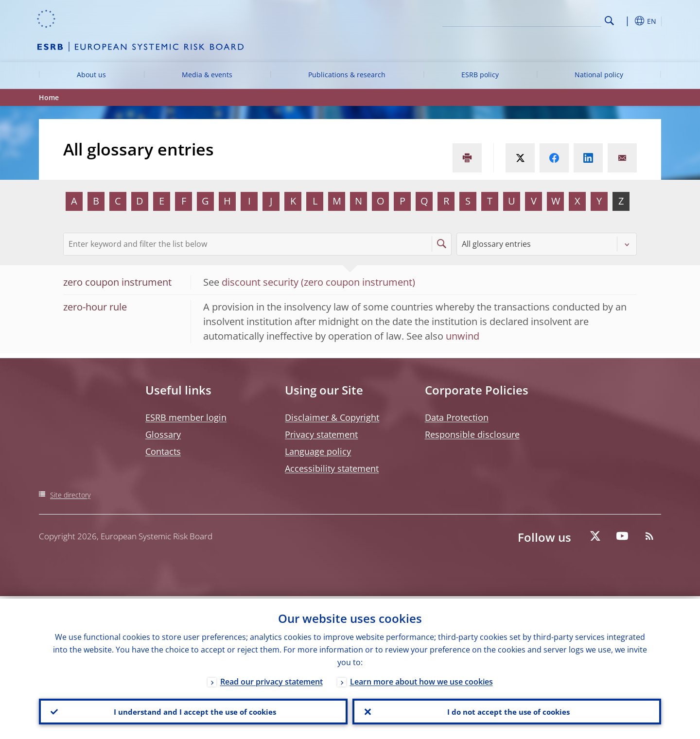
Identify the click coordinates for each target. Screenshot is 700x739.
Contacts (163, 451)
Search (609, 21)
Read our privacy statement (271, 679)
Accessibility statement (332, 468)
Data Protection (457, 417)
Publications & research (347, 75)
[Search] (553, 19)
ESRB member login (186, 417)
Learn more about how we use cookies (421, 679)
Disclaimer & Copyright (332, 417)
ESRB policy (480, 75)
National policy (599, 75)
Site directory (70, 495)
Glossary (163, 434)
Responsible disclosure (472, 434)
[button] (627, 21)
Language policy (318, 451)
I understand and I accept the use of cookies (193, 710)
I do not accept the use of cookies (507, 710)
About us (91, 75)
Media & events (207, 75)
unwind (463, 336)
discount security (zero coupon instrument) (318, 282)
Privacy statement (321, 434)
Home (49, 97)
